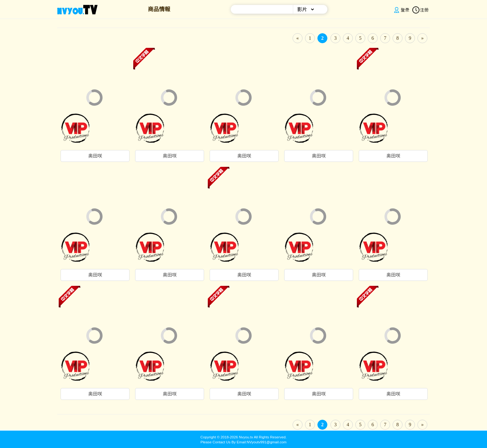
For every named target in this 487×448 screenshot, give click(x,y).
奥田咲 (95, 156)
